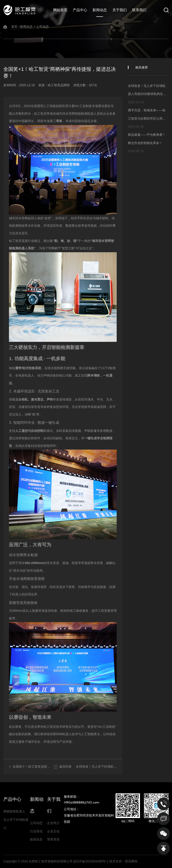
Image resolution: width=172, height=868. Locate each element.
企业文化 (53, 831)
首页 (14, 27)
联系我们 (139, 10)
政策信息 (36, 839)
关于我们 (120, 10)
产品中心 (80, 10)
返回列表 (63, 767)
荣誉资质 (53, 839)
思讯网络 (131, 861)
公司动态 (43, 27)
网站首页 (60, 10)
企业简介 (53, 823)
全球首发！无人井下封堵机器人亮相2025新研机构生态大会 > (96, 767)
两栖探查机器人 (14, 811)
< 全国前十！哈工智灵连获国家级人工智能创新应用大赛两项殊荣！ (30, 767)
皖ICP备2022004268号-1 (91, 861)
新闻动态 (100, 10)
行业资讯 (36, 831)
